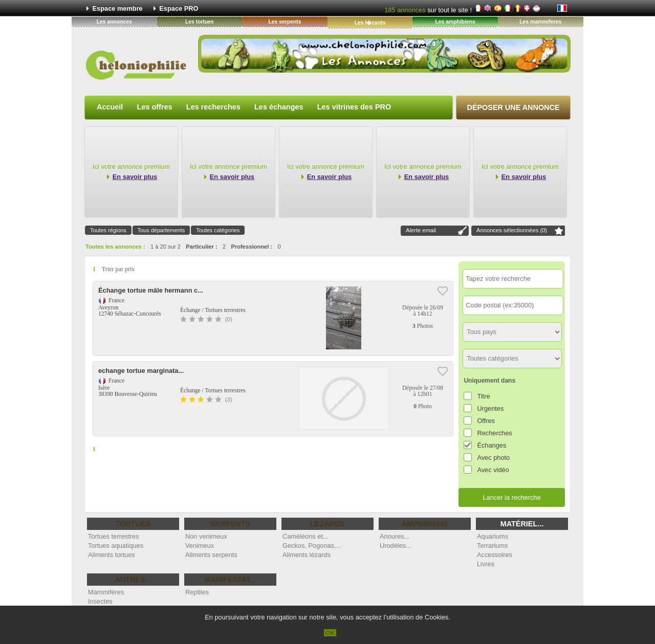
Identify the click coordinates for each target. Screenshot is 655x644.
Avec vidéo (493, 470)
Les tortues (200, 22)
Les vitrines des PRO (354, 107)
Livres (486, 564)
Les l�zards (370, 23)
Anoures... (395, 536)
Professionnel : (252, 247)
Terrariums (492, 546)
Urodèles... (396, 546)
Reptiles (197, 592)
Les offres (155, 107)
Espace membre (118, 8)
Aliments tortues (112, 555)
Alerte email (421, 230)
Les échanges (279, 107)
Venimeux (200, 546)
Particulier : (202, 247)
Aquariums (493, 536)
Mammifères (106, 592)
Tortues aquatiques (116, 546)
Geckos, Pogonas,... (312, 546)
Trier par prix (118, 269)
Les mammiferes (540, 22)
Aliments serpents (211, 555)
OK (330, 633)
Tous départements (161, 230)
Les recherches (213, 107)
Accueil (110, 107)
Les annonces (114, 22)
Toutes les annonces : (115, 247)
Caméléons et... (305, 536)
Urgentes (490, 408)
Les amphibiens (455, 22)
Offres (486, 421)
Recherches (494, 433)
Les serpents (285, 22)
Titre (483, 396)
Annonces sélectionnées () (512, 230)
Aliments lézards (307, 555)
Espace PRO (179, 8)
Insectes (100, 601)
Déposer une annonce (514, 107)
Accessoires (495, 555)
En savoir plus (135, 177)
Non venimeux (206, 536)
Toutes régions (108, 230)
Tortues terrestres (114, 536)
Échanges (492, 445)
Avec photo (493, 458)
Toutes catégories (218, 230)
